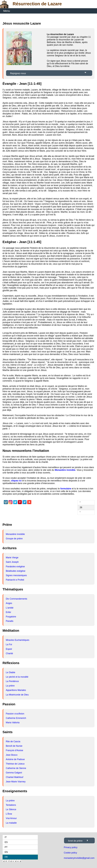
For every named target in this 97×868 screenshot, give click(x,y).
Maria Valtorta (13, 723)
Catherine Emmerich (16, 718)
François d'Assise (14, 750)
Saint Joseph (12, 562)
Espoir (9, 649)
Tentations (11, 805)
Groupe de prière (14, 539)
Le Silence (11, 809)
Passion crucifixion (15, 714)
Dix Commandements (16, 599)
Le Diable (10, 672)
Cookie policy (70, 853)
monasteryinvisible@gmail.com (79, 858)
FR (6, 857)
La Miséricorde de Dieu (17, 695)
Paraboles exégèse (15, 567)
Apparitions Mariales (16, 690)
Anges (9, 603)
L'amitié (10, 608)
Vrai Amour (11, 818)
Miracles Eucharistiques (18, 640)
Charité (9, 653)
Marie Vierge (12, 558)
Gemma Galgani (14, 773)
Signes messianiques (16, 575)
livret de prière (75, 841)
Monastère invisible (15, 534)
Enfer (8, 612)
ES (6, 842)
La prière (10, 686)
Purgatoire (11, 617)
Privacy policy (71, 847)
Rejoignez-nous (18, 73)
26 (81, 507)
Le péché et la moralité (17, 677)
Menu (7, 11)
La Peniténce (12, 681)
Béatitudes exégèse (16, 571)
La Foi (9, 644)
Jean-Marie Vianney (16, 782)
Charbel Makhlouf (15, 777)
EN (6, 852)
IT (6, 837)
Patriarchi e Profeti (15, 580)
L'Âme (9, 814)
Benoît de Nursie (14, 746)
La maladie (11, 823)
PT (6, 847)
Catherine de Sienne (16, 768)
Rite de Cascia (13, 741)
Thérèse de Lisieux (15, 764)
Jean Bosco (12, 755)
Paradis (10, 621)
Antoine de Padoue (15, 759)
